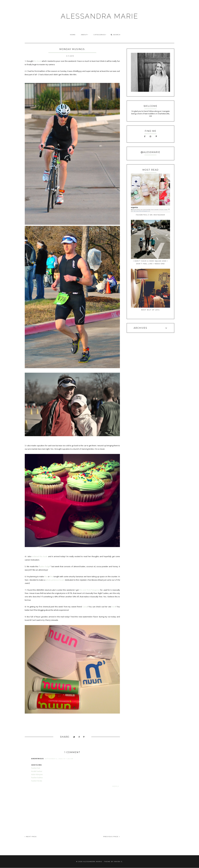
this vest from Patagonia (89, 590)
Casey (85, 607)
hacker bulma (37, 777)
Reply (116, 786)
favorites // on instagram (150, 215)
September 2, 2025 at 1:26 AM (59, 759)
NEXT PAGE (31, 837)
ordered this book (40, 556)
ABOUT (85, 35)
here (114, 607)
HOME (73, 35)
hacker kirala (37, 781)
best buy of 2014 (151, 310)
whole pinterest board (55, 580)
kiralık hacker (37, 771)
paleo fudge (45, 566)
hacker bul (36, 768)
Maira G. (119, 862)
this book (37, 61)
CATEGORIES (100, 35)
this (46, 576)
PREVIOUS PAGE (112, 837)
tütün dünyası (37, 774)
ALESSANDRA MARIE (100, 16)
